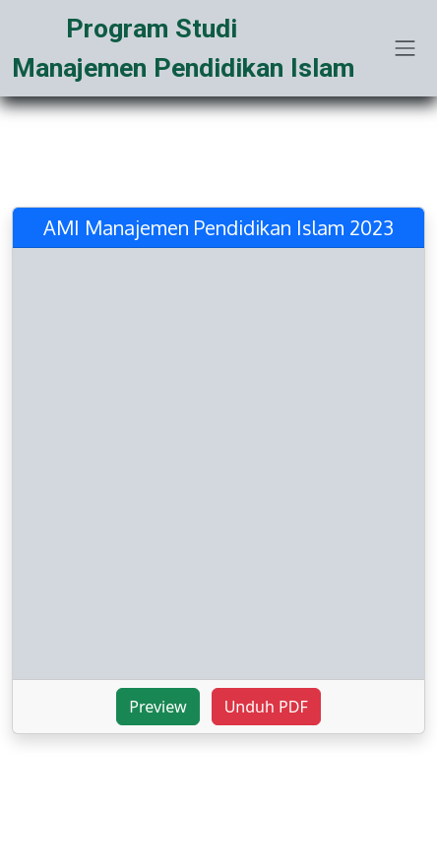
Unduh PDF (266, 707)
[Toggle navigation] (406, 48)
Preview (157, 707)
